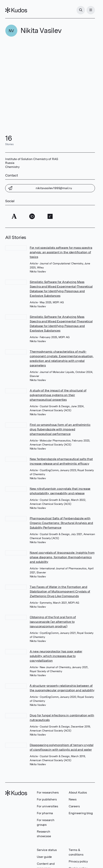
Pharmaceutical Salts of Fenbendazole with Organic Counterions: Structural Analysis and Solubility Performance (61, 523)
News (73, 799)
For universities (47, 806)
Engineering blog (81, 813)
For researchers (48, 792)
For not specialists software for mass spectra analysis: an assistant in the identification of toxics (61, 252)
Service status (47, 850)
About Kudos (78, 792)
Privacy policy (78, 861)
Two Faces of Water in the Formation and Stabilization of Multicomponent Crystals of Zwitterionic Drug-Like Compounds (60, 591)
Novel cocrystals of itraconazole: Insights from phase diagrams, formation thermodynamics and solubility (62, 557)
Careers (74, 806)
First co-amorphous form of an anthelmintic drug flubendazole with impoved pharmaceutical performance (60, 429)
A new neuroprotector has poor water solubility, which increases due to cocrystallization (56, 656)
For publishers (47, 799)
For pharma (45, 813)
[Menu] (91, 10)
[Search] (81, 10)
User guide (44, 857)
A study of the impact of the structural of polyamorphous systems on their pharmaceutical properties (58, 395)
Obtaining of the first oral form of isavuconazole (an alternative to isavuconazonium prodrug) (53, 622)
